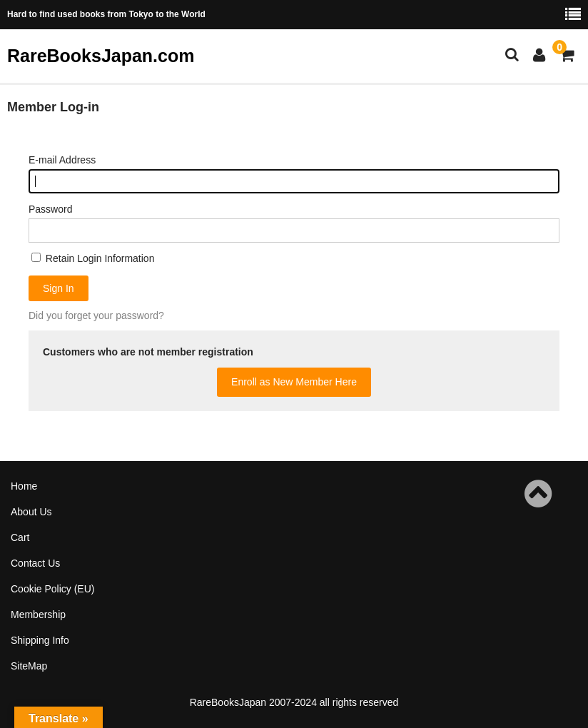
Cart (20, 537)
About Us (31, 512)
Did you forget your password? (96, 315)
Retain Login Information (93, 258)
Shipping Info (40, 640)
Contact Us (35, 563)
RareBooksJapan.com (101, 56)
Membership (38, 615)
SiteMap (29, 666)
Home (24, 486)
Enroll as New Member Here (294, 382)
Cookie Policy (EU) (52, 589)
